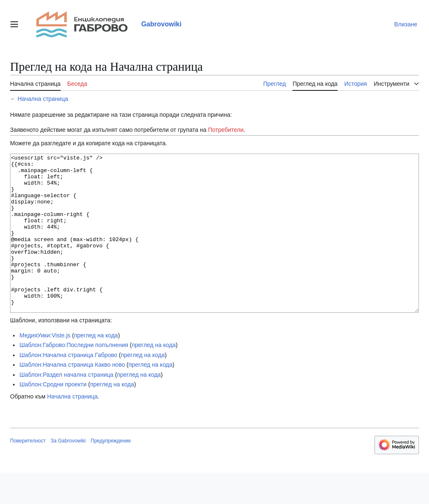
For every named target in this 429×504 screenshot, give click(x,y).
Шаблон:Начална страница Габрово (68, 386)
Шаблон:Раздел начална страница (66, 406)
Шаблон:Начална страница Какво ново (72, 396)
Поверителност (28, 472)
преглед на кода (96, 367)
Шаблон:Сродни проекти (53, 416)
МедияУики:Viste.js (45, 367)
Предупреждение (111, 472)
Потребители (226, 130)
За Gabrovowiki (68, 472)
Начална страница (43, 99)
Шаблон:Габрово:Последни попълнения (74, 376)
